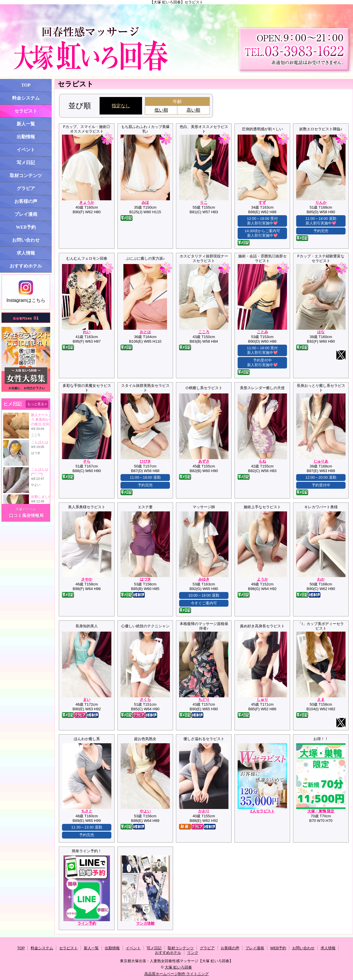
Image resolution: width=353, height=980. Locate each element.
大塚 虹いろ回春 (178, 967)
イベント (26, 150)
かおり (204, 811)
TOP (26, 85)
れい (87, 332)
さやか (87, 579)
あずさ (204, 461)
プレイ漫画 (26, 214)
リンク (193, 953)
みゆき (204, 579)
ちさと (87, 811)
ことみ (262, 332)
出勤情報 (26, 137)
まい (87, 699)
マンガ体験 (145, 923)
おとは (145, 332)
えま (321, 699)
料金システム (26, 98)
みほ (145, 202)
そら (87, 461)
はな (321, 332)
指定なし (121, 106)
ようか (262, 579)
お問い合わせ (26, 240)
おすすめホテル (26, 266)
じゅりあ (321, 461)
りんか (321, 202)
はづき (145, 579)
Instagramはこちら (26, 292)
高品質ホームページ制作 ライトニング (177, 974)
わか (321, 579)
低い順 (161, 110)
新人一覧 (26, 124)
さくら (145, 699)
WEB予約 (26, 227)
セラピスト (26, 111)
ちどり (204, 699)
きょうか (87, 202)
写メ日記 (26, 163)
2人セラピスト (262, 811)
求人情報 (26, 253)
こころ (204, 332)
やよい (145, 811)
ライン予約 (87, 923)
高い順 (193, 110)
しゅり (262, 699)
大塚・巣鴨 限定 (321, 811)
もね (262, 461)
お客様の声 (26, 201)
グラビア (26, 188)
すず (262, 202)
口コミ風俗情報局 (26, 516)
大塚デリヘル (26, 509)
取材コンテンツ (26, 175)
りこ (204, 202)
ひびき (145, 461)
